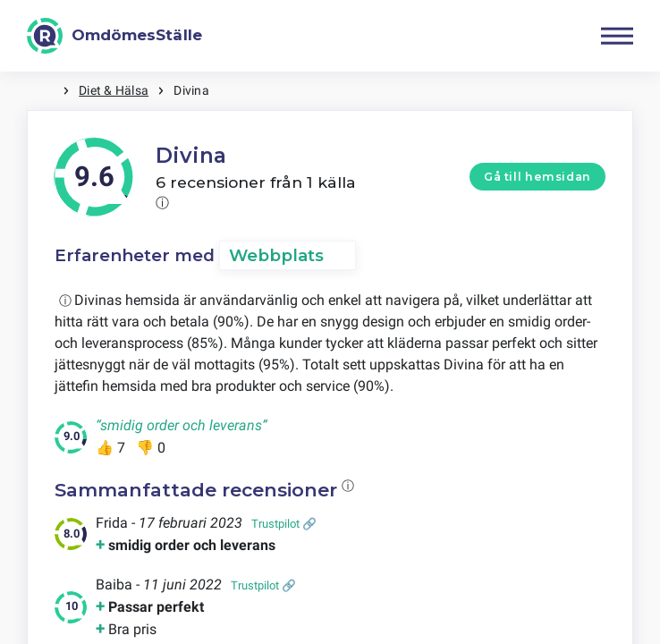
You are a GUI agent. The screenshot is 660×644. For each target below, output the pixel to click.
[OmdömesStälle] (114, 36)
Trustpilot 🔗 (284, 524)
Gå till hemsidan (537, 177)
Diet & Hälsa (114, 90)
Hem (45, 91)
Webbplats (276, 255)
